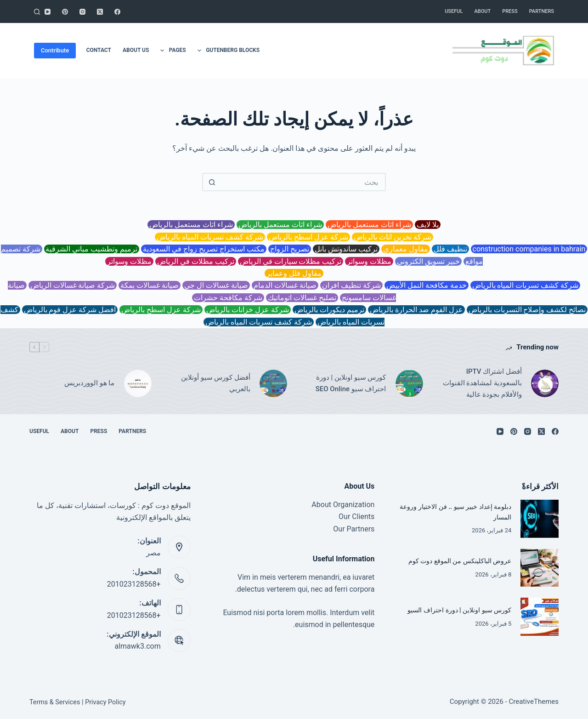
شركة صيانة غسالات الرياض (73, 285)
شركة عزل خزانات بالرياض (248, 310)
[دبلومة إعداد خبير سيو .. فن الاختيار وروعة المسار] (540, 519)
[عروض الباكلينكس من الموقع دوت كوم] (540, 568)
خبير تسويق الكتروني (428, 261)
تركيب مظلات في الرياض (196, 261)
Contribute (55, 50)
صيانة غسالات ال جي (216, 285)
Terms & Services (55, 702)
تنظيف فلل (450, 249)
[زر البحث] (211, 182)
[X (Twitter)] (100, 12)
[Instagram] (82, 12)
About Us (136, 50)
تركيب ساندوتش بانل (346, 249)
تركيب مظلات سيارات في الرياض (291, 261)
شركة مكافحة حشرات (228, 298)
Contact (99, 50)
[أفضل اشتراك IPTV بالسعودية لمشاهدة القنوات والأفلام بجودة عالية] (545, 383)
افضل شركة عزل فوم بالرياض (70, 310)
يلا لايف (428, 225)
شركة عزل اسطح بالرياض (308, 237)
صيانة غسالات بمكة (150, 285)
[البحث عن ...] (303, 182)
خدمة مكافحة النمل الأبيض (427, 285)
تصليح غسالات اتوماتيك (302, 298)
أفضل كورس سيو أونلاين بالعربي (216, 383)
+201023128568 (134, 584)
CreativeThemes (534, 702)
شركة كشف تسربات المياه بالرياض (210, 237)
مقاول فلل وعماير (294, 273)
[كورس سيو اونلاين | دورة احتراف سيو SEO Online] (409, 383)
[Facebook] (117, 12)
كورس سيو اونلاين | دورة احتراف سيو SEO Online (351, 383)
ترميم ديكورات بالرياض (329, 310)
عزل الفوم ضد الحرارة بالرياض (416, 310)
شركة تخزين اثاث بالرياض (393, 237)
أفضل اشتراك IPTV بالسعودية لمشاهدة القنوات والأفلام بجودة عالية (482, 383)
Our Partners (354, 529)
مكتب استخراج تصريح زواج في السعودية (204, 249)
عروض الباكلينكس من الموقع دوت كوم (456, 561)
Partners (542, 11)
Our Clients (356, 516)
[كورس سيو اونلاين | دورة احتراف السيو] (540, 617)
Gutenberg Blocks (227, 51)
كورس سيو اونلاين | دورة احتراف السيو (456, 610)
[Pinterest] (65, 12)
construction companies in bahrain (529, 249)
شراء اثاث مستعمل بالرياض (369, 225)
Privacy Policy (107, 702)
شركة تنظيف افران (351, 285)
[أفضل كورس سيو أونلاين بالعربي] (273, 383)
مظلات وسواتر (369, 261)
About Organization (343, 505)
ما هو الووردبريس (89, 383)
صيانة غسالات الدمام (285, 285)
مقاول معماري (406, 249)
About (482, 11)
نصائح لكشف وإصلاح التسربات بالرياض (527, 310)
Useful (454, 11)
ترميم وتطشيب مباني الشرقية (92, 249)
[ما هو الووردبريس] (138, 383)
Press (510, 11)
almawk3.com (137, 646)
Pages (171, 51)
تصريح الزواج (290, 249)
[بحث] (37, 12)
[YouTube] (48, 12)
